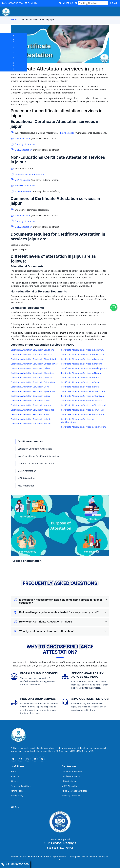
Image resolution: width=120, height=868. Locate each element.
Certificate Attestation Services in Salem (81, 382)
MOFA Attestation (23, 150)
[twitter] (64, 3)
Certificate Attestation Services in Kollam (31, 424)
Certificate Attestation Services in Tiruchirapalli (84, 405)
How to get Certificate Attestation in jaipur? (43, 622)
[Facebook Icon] (21, 759)
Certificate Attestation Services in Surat (80, 387)
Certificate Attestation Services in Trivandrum (83, 427)
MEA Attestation (23, 138)
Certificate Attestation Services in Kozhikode (83, 354)
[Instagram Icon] (28, 759)
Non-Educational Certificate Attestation (38, 456)
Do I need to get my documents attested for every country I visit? (56, 612)
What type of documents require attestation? (44, 631)
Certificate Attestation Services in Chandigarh (33, 373)
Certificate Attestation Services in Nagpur (81, 373)
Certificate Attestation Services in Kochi (30, 414)
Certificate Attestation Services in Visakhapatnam (77, 421)
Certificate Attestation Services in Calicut (31, 368)
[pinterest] (76, 3)
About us (15, 776)
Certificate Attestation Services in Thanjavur (83, 396)
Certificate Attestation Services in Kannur (31, 405)
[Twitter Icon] (13, 759)
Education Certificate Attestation (35, 449)
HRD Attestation (67, 133)
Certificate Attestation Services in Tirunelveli (83, 410)
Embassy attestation (25, 144)
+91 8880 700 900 (12, 3)
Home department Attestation (30, 174)
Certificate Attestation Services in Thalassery (83, 391)
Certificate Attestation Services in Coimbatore (33, 382)
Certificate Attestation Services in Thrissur (82, 401)
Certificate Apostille (71, 776)
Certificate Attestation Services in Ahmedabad (33, 359)
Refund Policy (17, 791)
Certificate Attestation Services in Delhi (30, 387)
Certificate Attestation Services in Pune (80, 377)
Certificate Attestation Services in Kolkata (31, 419)
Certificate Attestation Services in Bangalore (32, 350)
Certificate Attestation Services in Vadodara (82, 414)
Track (113, 3)
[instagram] (72, 3)
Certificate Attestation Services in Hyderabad (33, 391)
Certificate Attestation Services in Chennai (31, 377)
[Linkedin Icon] (35, 759)
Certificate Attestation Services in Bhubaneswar (34, 364)
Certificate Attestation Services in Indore (30, 396)
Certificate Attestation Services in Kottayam (82, 350)
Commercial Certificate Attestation (36, 464)
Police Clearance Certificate (74, 791)
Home (14, 19)
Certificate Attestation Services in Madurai (82, 364)
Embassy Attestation (71, 796)
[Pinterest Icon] (42, 759)
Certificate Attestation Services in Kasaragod (32, 410)
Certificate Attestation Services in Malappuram (84, 368)
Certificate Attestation (30, 441)
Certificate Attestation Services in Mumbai (31, 354)
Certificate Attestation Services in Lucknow (82, 359)
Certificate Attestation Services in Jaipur (30, 401)
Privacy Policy (17, 796)
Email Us (31, 3)
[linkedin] (68, 3)
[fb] (60, 3)
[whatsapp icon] (114, 307)
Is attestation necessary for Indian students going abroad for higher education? (58, 601)
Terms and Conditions (21, 786)
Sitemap (14, 781)
